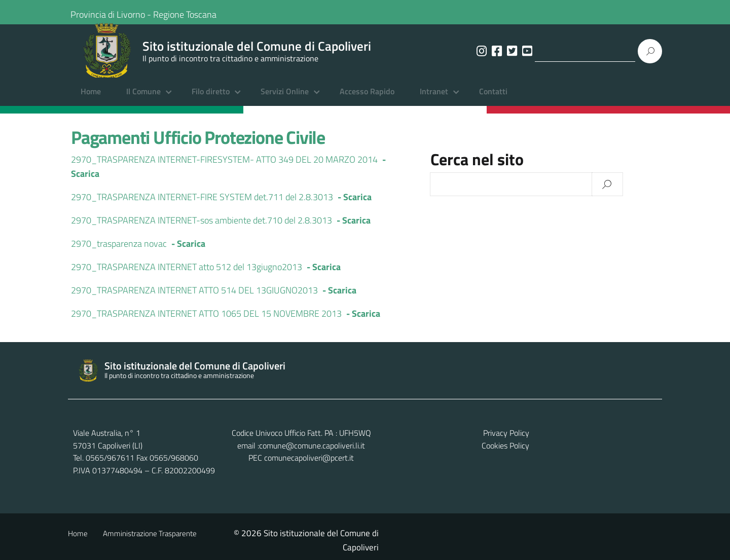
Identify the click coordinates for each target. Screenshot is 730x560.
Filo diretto (211, 99)
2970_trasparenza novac (119, 251)
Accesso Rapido (367, 99)
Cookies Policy (633, 453)
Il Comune (143, 99)
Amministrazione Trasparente (150, 540)
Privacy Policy (634, 440)
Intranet (434, 99)
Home (91, 99)
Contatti (493, 99)
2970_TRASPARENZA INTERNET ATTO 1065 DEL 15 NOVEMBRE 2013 (206, 321)
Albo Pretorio (233, 540)
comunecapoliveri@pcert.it (373, 465)
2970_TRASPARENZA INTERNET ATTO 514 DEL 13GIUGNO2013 (194, 297)
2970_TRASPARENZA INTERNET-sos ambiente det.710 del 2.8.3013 (202, 227)
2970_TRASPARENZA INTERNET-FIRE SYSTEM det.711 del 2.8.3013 (202, 204)
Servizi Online (285, 99)
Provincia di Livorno (114, 12)
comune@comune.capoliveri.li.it (376, 453)
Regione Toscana (191, 12)
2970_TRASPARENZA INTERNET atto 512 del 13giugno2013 (187, 274)
